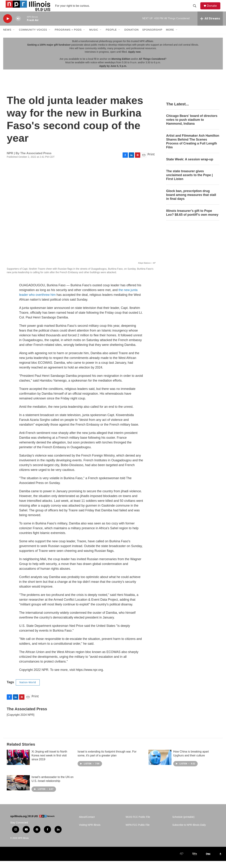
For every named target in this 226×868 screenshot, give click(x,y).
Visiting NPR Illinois (90, 832)
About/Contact (87, 824)
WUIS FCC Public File (138, 824)
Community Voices (33, 37)
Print (151, 161)
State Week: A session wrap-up (190, 166)
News (7, 37)
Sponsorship (152, 37)
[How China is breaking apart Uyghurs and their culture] (160, 764)
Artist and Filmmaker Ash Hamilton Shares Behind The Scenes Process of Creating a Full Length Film (193, 149)
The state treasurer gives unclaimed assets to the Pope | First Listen (189, 182)
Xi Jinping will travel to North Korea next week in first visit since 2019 (49, 763)
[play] (8, 26)
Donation (132, 37)
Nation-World (28, 689)
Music (94, 37)
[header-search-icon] (196, 9)
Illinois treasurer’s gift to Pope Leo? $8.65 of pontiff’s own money (192, 220)
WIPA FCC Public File (138, 832)
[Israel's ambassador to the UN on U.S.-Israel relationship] (18, 790)
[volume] (18, 26)
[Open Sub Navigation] (14, 37)
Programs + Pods (68, 37)
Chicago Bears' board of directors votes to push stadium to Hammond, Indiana (192, 127)
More (170, 37)
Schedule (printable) (183, 824)
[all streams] (210, 26)
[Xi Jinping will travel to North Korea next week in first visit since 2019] (18, 764)
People (111, 37)
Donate (214, 9)
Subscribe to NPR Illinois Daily (189, 832)
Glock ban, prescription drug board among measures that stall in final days (191, 202)
